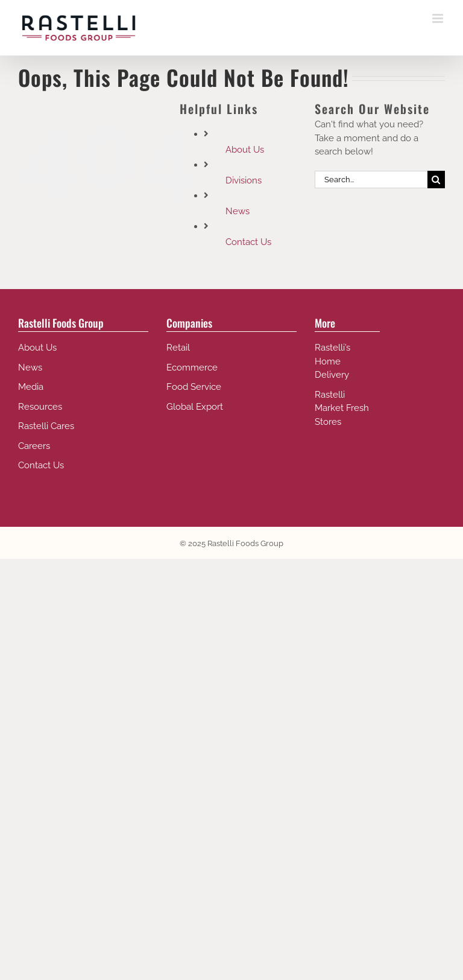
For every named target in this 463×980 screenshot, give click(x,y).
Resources (40, 407)
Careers (34, 446)
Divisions (244, 180)
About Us (245, 150)
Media (31, 387)
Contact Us (248, 242)
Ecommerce (192, 367)
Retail (178, 348)
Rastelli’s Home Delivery (332, 361)
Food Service (194, 387)
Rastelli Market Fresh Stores (342, 408)
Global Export (195, 407)
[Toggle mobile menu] (439, 18)
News (238, 211)
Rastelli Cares (46, 426)
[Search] (436, 180)
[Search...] (371, 180)
